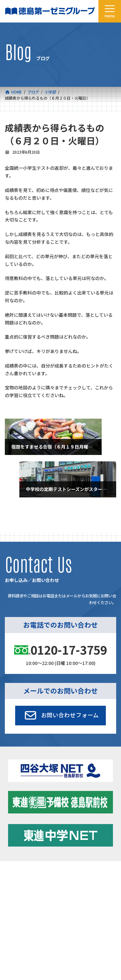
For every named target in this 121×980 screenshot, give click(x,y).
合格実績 (13, 893)
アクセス (68, 907)
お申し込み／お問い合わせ (84, 922)
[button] (60, 715)
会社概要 (13, 907)
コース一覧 (14, 878)
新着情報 (68, 878)
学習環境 (68, 893)
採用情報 (13, 922)
